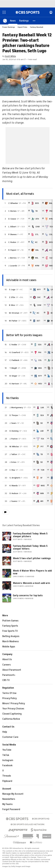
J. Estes (13, 462)
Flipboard (7, 781)
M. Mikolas (14, 447)
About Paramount (12, 670)
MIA (40, 368)
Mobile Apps (9, 647)
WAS (51, 266)
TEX (51, 227)
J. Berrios (12, 258)
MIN (42, 493)
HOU (40, 384)
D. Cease (12, 219)
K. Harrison (14, 384)
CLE (51, 258)
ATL (51, 250)
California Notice (11, 719)
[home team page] (33, 203)
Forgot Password (11, 809)
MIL (37, 258)
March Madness (11, 641)
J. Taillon (13, 454)
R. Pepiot (12, 250)
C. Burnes (12, 211)
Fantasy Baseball (37, 27)
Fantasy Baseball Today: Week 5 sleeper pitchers (30, 535)
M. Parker (13, 321)
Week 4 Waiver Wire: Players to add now (32, 572)
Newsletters (9, 799)
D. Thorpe (14, 415)
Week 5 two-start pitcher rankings (32, 558)
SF (41, 478)
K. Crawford (15, 352)
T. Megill (13, 368)
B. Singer (13, 376)
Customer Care (10, 737)
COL (51, 234)
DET (38, 321)
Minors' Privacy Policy (14, 703)
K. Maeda (14, 486)
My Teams (7, 804)
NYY (39, 290)
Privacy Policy (10, 698)
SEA (40, 345)
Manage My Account (13, 794)
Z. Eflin (12, 297)
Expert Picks (23, 27)
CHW (38, 227)
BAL (51, 203)
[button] (34, 21)
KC (36, 242)
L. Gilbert (12, 227)
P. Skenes (13, 234)
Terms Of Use (9, 693)
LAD (52, 290)
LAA (42, 407)
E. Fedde (13, 345)
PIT (42, 447)
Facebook (7, 765)
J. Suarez (13, 501)
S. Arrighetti (15, 478)
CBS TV (6, 680)
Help (5, 732)
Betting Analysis (11, 636)
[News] (13, 21)
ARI (42, 501)
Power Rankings (9, 27)
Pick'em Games (10, 621)
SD (42, 423)
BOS (37, 203)
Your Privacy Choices (13, 709)
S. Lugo (12, 290)
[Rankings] (24, 21)
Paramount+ (9, 675)
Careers (7, 665)
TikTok (6, 755)
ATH (37, 219)
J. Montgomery (16, 407)
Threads (7, 776)
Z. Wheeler (13, 203)
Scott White (10, 56)
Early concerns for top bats (28, 596)
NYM (51, 219)
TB (36, 211)
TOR (42, 470)
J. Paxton (14, 439)
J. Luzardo (13, 266)
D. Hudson (14, 493)
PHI (51, 211)
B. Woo (12, 305)
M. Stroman (14, 313)
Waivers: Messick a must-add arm (31, 583)
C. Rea (12, 470)
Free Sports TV (10, 631)
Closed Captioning (12, 714)
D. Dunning (14, 431)
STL (37, 234)
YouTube (7, 750)
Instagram (8, 760)
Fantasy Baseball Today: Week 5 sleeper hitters (30, 547)
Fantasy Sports (10, 626)
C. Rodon (12, 242)
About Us (7, 659)
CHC (39, 297)
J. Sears (13, 423)
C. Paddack (14, 360)
